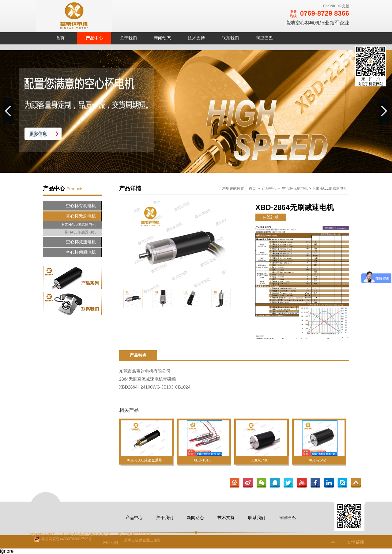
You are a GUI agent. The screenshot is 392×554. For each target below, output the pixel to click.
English (329, 6)
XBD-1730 (260, 460)
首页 (60, 38)
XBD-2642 (317, 460)
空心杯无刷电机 (295, 188)
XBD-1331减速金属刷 (144, 460)
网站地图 (109, 543)
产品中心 (269, 188)
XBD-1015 (202, 460)
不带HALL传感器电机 (330, 188)
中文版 (344, 6)
